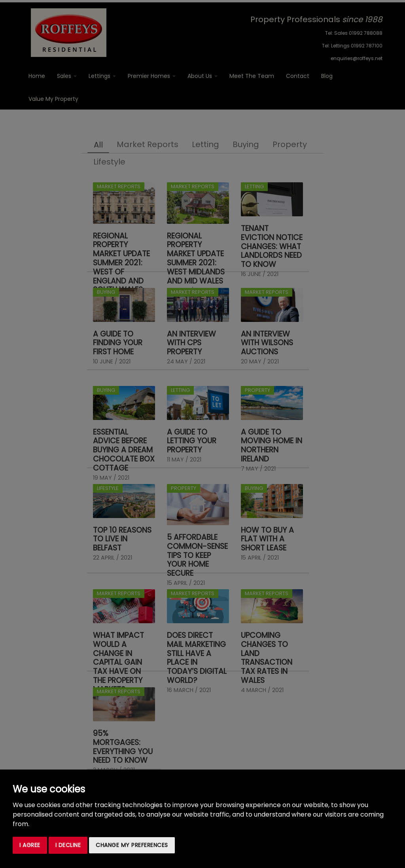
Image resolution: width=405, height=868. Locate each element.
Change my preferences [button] (132, 845)
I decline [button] (68, 845)
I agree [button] (30, 845)
